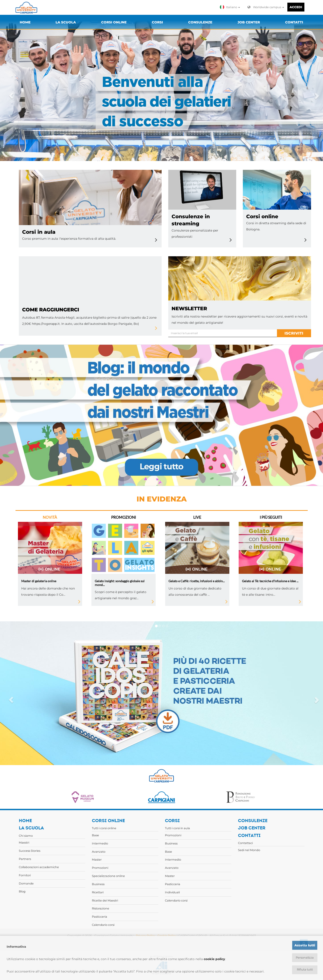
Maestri (24, 842)
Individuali (172, 892)
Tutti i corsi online (104, 828)
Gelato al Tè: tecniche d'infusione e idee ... (270, 581)
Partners (25, 859)
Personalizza (305, 957)
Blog (22, 891)
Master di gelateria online (39, 581)
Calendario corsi (103, 925)
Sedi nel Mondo (249, 850)
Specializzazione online (108, 876)
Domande (26, 883)
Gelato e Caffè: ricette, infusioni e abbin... (197, 581)
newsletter (189, 309)
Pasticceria (100, 917)
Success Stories (30, 851)
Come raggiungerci (51, 310)
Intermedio (100, 843)
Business (98, 884)
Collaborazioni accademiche (39, 867)
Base (95, 835)
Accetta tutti (305, 945)
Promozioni (100, 868)
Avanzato (99, 852)
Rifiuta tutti (305, 970)
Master (97, 859)
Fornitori (25, 875)
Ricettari (98, 892)
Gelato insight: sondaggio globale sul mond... (120, 583)
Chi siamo (26, 836)
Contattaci (245, 843)
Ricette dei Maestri (105, 900)
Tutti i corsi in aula (177, 828)
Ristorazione (101, 908)
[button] (231, 7)
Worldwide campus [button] (266, 7)
